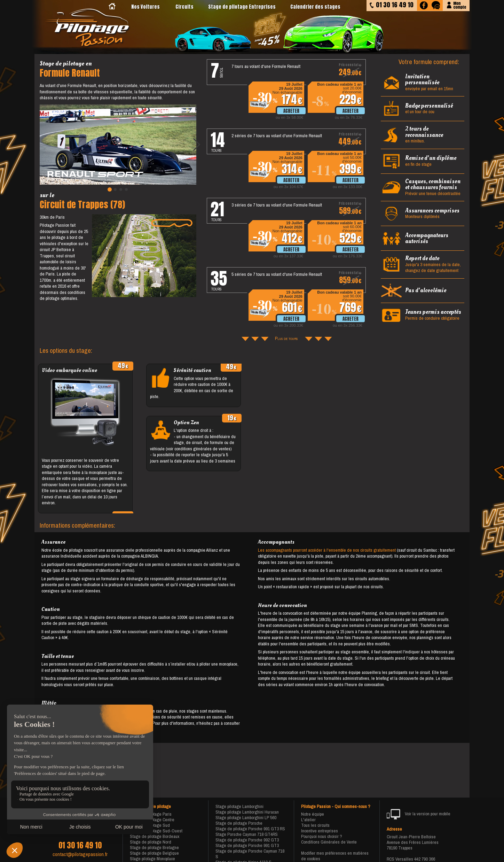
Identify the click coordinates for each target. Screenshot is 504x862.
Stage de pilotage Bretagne (154, 848)
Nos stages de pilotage (150, 807)
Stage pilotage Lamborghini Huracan (247, 812)
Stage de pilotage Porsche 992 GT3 (247, 840)
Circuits (184, 7)
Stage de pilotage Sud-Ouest (156, 831)
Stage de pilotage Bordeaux (155, 836)
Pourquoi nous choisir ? (322, 836)
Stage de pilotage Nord (151, 842)
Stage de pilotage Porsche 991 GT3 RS (250, 829)
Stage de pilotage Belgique (154, 853)
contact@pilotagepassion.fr (80, 854)
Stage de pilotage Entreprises (242, 7)
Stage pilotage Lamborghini (239, 806)
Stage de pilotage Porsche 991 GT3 (247, 845)
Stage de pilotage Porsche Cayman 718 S (250, 854)
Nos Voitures (145, 7)
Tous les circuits (315, 825)
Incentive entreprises (320, 831)
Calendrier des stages (315, 7)
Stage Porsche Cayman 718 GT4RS (247, 834)
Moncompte (460, 5)
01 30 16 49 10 (80, 845)
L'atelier (308, 820)
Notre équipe (313, 814)
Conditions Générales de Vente (329, 842)
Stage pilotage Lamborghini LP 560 (246, 818)
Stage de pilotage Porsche (239, 823)
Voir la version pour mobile (419, 814)
